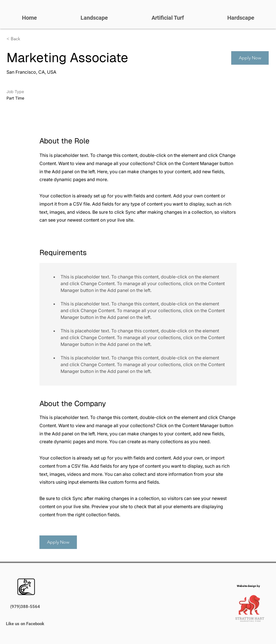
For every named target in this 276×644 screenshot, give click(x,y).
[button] (250, 58)
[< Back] (26, 39)
